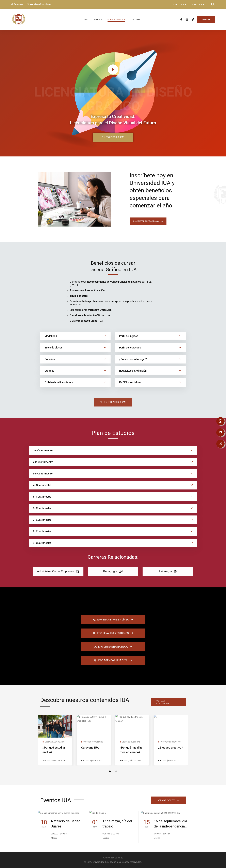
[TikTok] (193, 19)
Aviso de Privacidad (113, 858)
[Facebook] (181, 19)
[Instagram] (187, 19)
